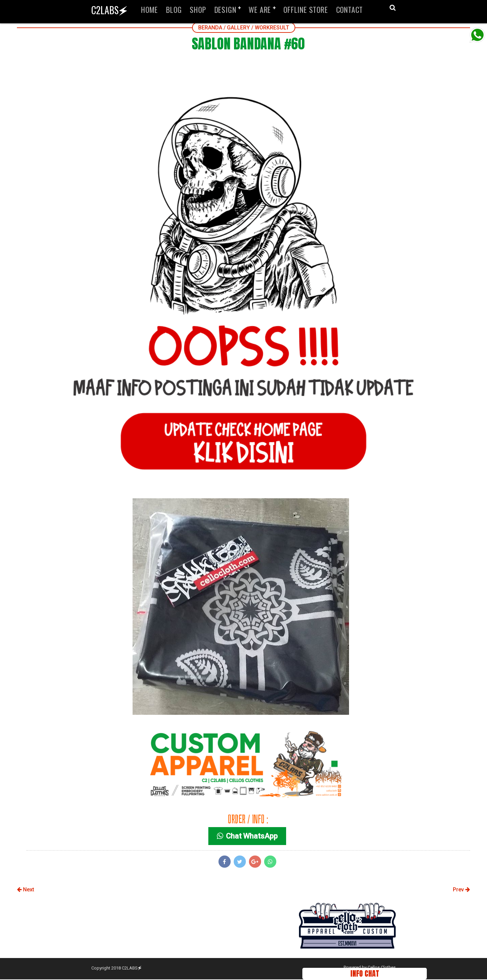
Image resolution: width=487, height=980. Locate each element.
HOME (149, 9)
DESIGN (225, 9)
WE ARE (260, 9)
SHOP (198, 9)
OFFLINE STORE (306, 9)
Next (26, 891)
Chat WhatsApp (248, 837)
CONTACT (350, 9)
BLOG (174, 9)
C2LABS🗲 (109, 10)
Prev (461, 891)
